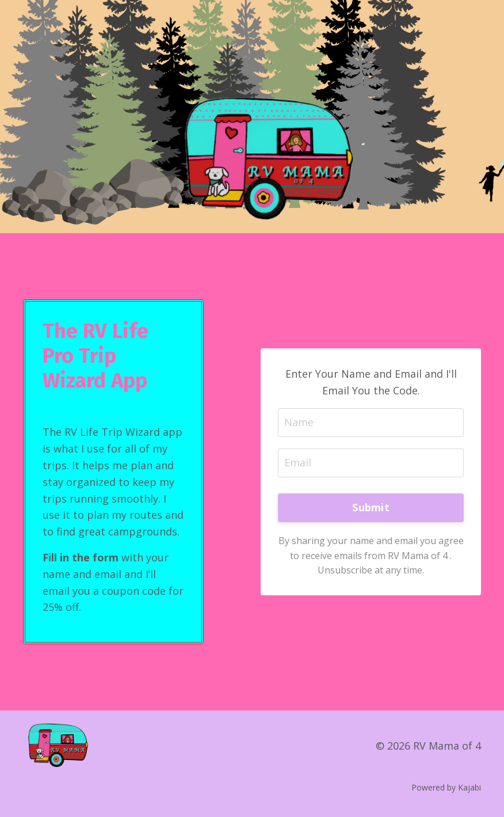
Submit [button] (371, 507)
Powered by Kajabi (446, 787)
